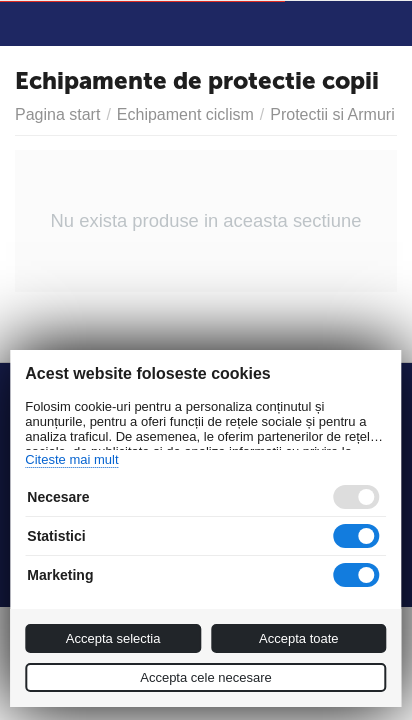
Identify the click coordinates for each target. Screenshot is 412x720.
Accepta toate (299, 638)
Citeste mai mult (71, 459)
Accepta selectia (113, 638)
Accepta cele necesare (206, 677)
